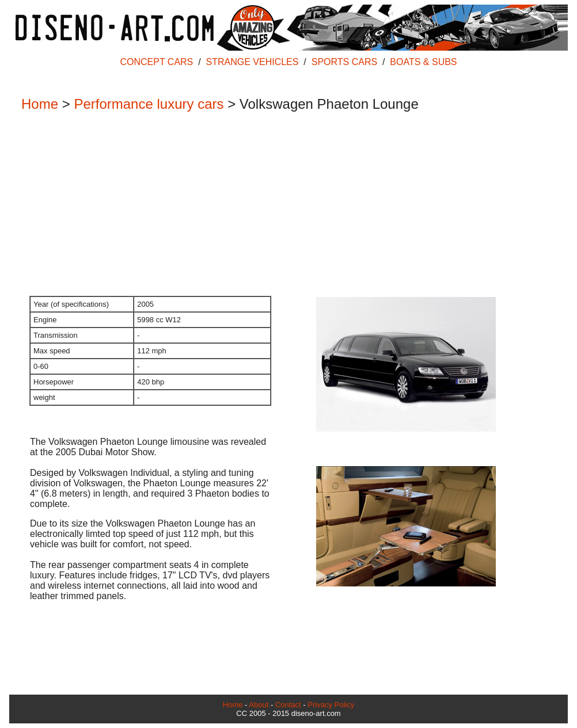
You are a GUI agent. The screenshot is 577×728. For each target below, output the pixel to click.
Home (40, 104)
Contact (288, 705)
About (259, 705)
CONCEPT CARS (156, 62)
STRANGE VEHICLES (253, 62)
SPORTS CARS (344, 62)
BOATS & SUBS (423, 62)
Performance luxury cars (149, 104)
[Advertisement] (283, 205)
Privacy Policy (331, 705)
